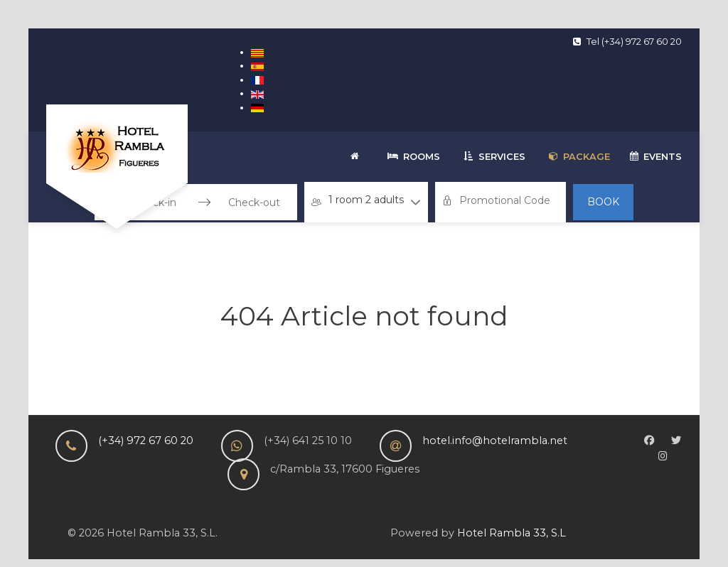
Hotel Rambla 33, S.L (512, 533)
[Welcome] (357, 157)
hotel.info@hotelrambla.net (495, 441)
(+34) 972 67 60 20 (146, 441)
